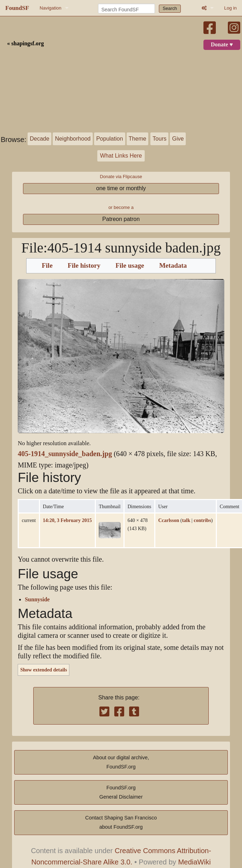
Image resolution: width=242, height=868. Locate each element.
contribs (203, 520)
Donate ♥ (222, 45)
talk (186, 520)
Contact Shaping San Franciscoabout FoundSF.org (121, 822)
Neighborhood (73, 139)
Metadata (173, 266)
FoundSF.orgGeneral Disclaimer (121, 792)
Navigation (50, 8)
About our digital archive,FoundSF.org (121, 762)
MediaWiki (194, 862)
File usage (130, 266)
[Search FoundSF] (126, 8)
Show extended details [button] (44, 670)
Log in (231, 8)
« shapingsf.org (25, 44)
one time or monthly (121, 188)
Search (170, 8)
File (47, 266)
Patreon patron (121, 219)
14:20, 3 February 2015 (67, 520)
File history (84, 266)
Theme (138, 139)
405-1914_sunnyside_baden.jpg (65, 454)
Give (178, 139)
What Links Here (121, 156)
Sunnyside (37, 600)
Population (110, 139)
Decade (39, 139)
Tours (159, 139)
